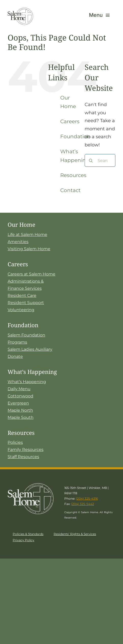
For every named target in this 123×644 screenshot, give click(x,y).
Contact (70, 190)
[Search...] (100, 160)
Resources (73, 175)
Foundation (75, 136)
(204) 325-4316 (87, 498)
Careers (70, 121)
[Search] (91, 160)
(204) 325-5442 (83, 504)
